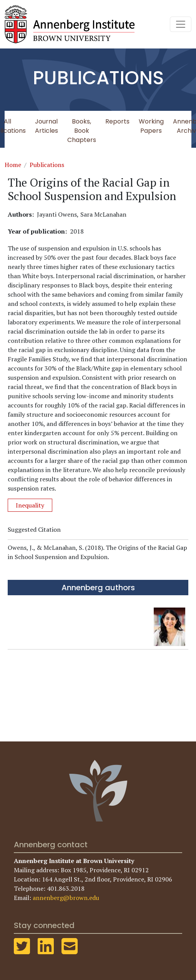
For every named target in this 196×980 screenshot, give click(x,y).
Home (13, 165)
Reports (117, 121)
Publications (47, 165)
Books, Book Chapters (82, 131)
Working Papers (151, 126)
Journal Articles (47, 126)
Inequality (30, 505)
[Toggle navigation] (181, 24)
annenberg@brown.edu (66, 898)
